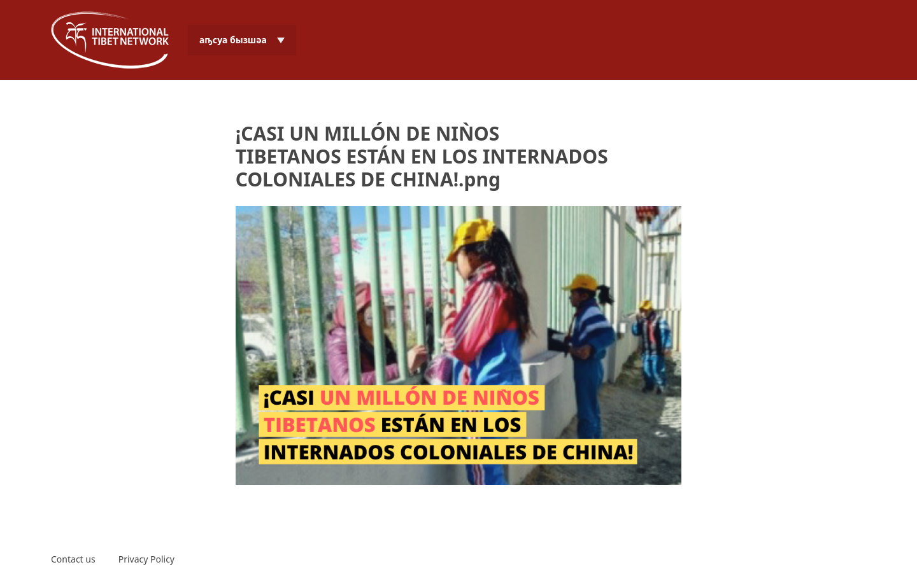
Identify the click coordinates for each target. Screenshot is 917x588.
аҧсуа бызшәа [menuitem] (233, 40)
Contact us (73, 559)
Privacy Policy (146, 559)
